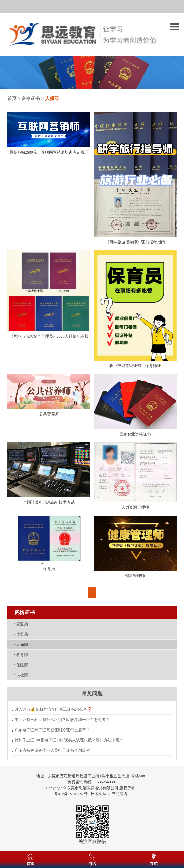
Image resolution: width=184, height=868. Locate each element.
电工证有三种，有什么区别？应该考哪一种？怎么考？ (62, 720)
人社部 (21, 675)
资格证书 (31, 98)
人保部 (21, 644)
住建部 (21, 665)
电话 (92, 864)
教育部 (21, 655)
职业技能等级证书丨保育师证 (135, 366)
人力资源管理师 (135, 507)
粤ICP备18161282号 (71, 794)
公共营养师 (49, 414)
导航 (154, 864)
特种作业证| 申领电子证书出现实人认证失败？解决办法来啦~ (68, 740)
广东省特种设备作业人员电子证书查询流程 (52, 750)
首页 (12, 98)
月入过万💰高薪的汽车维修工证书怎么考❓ (53, 709)
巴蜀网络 (119, 794)
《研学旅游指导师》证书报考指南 (135, 242)
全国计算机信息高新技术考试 (49, 502)
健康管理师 (135, 576)
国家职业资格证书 (135, 434)
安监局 (21, 624)
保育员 (49, 569)
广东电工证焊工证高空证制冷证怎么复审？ (52, 730)
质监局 (21, 634)
